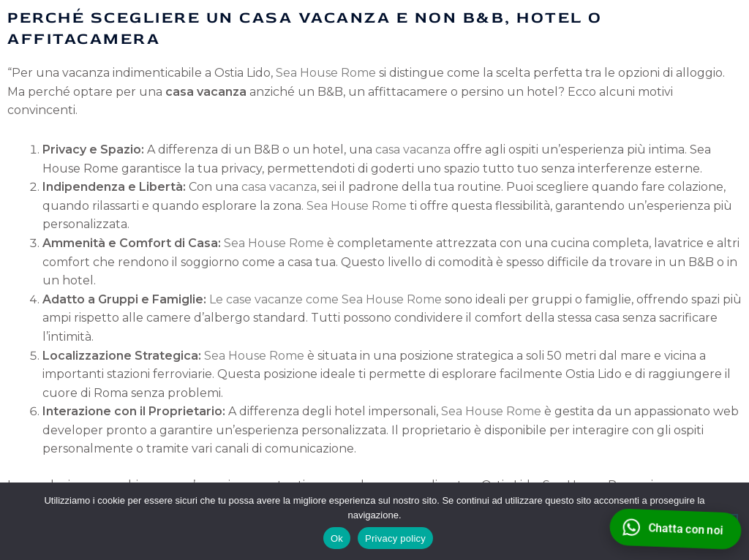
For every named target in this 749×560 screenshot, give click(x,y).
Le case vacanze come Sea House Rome (325, 299)
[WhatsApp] (675, 529)
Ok (337, 538)
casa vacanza (413, 150)
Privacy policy (395, 538)
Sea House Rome (326, 73)
